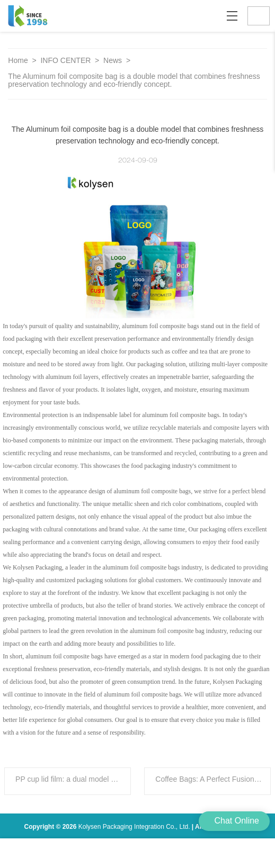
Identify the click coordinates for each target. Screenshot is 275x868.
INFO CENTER (66, 60)
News (114, 60)
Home (18, 60)
